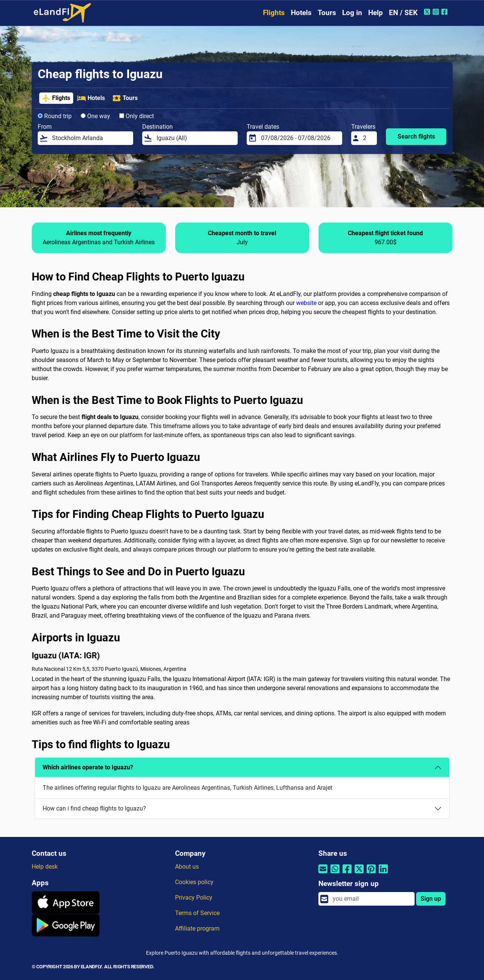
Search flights (416, 136)
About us (187, 867)
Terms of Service (197, 913)
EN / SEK (403, 13)
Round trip (55, 116)
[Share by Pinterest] (371, 874)
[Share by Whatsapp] (335, 874)
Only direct (137, 116)
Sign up (431, 899)
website (306, 303)
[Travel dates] (299, 138)
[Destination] (195, 138)
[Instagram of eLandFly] (437, 12)
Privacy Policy (194, 898)
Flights (274, 13)
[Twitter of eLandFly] (428, 12)
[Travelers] (367, 138)
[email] (371, 899)
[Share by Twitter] (359, 874)
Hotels (301, 13)
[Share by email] (323, 874)
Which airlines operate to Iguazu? (88, 767)
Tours (327, 13)
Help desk (45, 867)
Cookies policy (194, 882)
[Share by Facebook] (347, 874)
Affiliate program (197, 928)
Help (376, 13)
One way (95, 116)
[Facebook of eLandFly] (445, 12)
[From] (90, 138)
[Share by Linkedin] (383, 874)
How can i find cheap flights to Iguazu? (94, 808)
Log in (352, 13)
